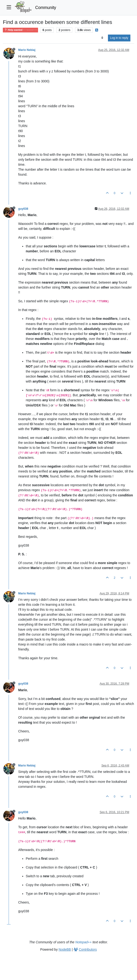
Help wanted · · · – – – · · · (20, 30)
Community (46, 8)
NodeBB (65, 949)
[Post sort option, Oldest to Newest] (102, 38)
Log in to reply (119, 38)
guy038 (23, 209)
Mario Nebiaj (27, 50)
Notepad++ (83, 942)
